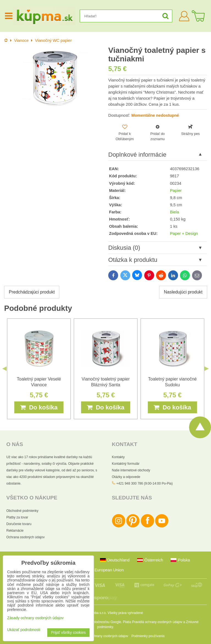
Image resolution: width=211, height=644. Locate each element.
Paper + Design (184, 233)
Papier (176, 191)
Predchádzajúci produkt (32, 292)
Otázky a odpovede (126, 477)
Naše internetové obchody (131, 470)
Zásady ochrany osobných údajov (103, 636)
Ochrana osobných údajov (25, 537)
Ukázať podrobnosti (24, 630)
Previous (4, 369)
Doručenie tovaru (19, 524)
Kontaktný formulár (126, 464)
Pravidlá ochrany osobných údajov (157, 622)
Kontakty (118, 457)
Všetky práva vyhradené (125, 613)
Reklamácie (15, 531)
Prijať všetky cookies (68, 633)
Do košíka (39, 407)
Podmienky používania (148, 636)
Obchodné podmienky (22, 511)
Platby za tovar (17, 517)
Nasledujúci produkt (183, 292)
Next (207, 369)
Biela (175, 212)
